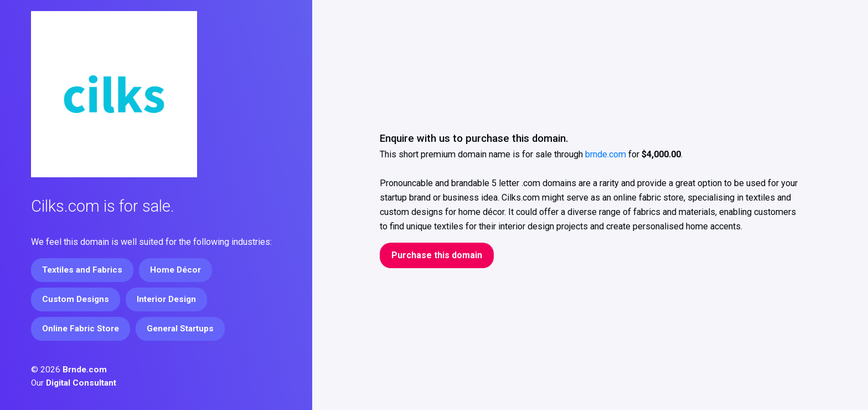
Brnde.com (85, 370)
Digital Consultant (81, 383)
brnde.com (606, 154)
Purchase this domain (437, 255)
